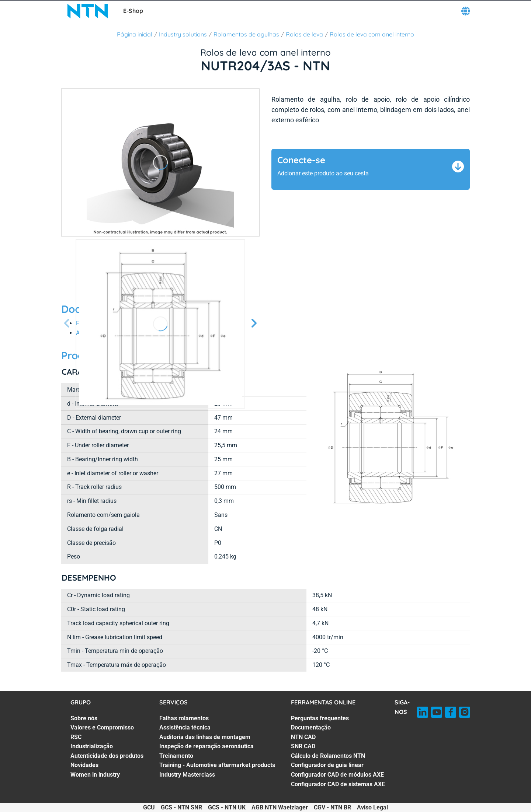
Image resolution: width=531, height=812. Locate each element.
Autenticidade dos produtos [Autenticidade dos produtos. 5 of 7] (107, 756)
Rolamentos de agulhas (246, 34)
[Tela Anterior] (67, 324)
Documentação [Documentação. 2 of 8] (311, 727)
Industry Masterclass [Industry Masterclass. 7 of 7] (187, 775)
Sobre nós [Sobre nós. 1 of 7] (84, 718)
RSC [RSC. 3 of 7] (76, 737)
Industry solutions (183, 34)
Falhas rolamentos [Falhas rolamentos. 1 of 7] (184, 718)
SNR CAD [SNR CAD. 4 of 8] (303, 746)
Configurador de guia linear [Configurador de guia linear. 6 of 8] (327, 765)
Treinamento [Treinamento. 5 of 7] (176, 756)
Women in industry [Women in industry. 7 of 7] (95, 775)
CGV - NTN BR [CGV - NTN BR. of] (332, 807)
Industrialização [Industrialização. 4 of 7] (92, 746)
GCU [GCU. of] (149, 807)
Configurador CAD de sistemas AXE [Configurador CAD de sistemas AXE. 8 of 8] (338, 784)
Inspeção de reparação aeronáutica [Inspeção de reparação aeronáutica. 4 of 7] (206, 746)
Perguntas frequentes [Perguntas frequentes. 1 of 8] (320, 718)
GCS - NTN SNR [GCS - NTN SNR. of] (181, 807)
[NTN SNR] (88, 11)
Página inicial (135, 34)
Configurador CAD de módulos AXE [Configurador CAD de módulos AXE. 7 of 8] (337, 775)
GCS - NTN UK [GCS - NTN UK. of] (227, 807)
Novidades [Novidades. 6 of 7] (84, 765)
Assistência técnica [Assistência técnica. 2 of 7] (185, 727)
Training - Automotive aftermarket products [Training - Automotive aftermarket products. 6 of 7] (217, 765)
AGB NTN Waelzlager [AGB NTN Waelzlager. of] (280, 807)
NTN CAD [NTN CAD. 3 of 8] (303, 737)
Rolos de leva (304, 34)
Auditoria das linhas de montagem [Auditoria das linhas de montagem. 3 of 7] (205, 737)
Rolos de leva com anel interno (372, 34)
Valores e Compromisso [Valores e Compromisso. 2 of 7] (102, 727)
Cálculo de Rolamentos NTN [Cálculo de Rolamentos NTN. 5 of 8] (328, 756)
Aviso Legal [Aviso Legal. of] (372, 807)
